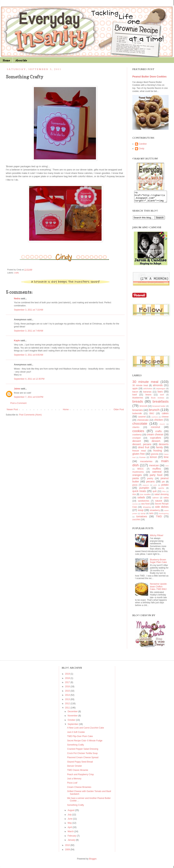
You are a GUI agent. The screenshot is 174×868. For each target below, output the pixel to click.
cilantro (136, 429)
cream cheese (155, 437)
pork (155, 487)
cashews (155, 419)
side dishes (162, 509)
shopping (147, 509)
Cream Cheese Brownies (79, 789)
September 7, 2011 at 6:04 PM (29, 397)
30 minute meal (145, 384)
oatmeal (157, 474)
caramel (142, 419)
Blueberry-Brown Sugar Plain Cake (158, 563)
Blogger (93, 861)
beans (148, 397)
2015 (68, 693)
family (160, 449)
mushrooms (138, 474)
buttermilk (137, 416)
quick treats (139, 493)
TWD (159, 519)
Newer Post (12, 409)
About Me (21, 60)
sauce (159, 503)
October (72, 722)
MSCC (141, 471)
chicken (159, 422)
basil (135, 397)
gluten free (139, 456)
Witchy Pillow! (157, 538)
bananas (147, 394)
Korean (143, 459)
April (70, 829)
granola (155, 456)
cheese (165, 419)
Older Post (119, 409)
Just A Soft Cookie (76, 734)
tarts (151, 516)
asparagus (161, 391)
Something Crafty (76, 747)
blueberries (138, 400)
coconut (155, 429)
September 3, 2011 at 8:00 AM (29, 355)
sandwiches (144, 503)
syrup (143, 516)
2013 (68, 702)
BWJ (152, 416)
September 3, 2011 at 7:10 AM (29, 310)
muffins (157, 471)
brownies (138, 412)
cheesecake (143, 422)
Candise (143, 144)
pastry (150, 481)
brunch (154, 412)
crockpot (136, 440)
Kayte (17, 341)
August (71, 812)
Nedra (17, 299)
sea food (145, 506)
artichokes (148, 391)
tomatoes (142, 519)
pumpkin (144, 490)
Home (6, 60)
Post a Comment (18, 403)
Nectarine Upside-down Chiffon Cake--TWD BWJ (159, 589)
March (71, 834)
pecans (150, 484)
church (162, 426)
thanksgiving (164, 516)
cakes (165, 415)
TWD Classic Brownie (78, 772)
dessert (137, 443)
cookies (138, 433)
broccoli (143, 408)
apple (135, 391)
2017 (68, 685)
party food (156, 477)
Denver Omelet (75, 768)
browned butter (159, 408)
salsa (166, 500)
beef (162, 397)
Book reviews (158, 400)
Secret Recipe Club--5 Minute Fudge (85, 743)
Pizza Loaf (72, 785)
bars (160, 394)
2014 (68, 697)
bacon (135, 394)
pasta (136, 480)
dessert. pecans (142, 446)
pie (163, 484)
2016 (68, 689)
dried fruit (144, 449)
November (73, 718)
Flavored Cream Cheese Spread (83, 760)
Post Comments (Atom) (30, 415)
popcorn (146, 487)
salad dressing (162, 497)
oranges (137, 477)
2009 (68, 852)
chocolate (140, 426)
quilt (155, 493)
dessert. (156, 443)
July (70, 817)
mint (167, 468)
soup (141, 512)
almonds (158, 387)
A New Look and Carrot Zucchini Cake (86, 730)
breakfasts (161, 404)
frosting (158, 453)
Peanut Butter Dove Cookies (149, 77)
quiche (161, 490)
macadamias (146, 464)
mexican (154, 468)
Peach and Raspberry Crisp (80, 777)
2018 (68, 680)
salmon (156, 500)
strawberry (155, 512)
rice (134, 497)
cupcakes (156, 440)
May (70, 825)
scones (135, 506)
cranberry (137, 437)
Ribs (164, 494)
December (73, 714)
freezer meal (139, 453)
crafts (16, 273)
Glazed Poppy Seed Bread (80, 764)
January (72, 842)
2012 (68, 706)
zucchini (136, 522)
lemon (153, 459)
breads (138, 404)
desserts (164, 446)
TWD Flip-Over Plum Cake (80, 738)
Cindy (141, 149)
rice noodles (145, 497)
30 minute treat (140, 388)
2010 (68, 847)
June (70, 821)
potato (165, 487)
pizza (135, 487)
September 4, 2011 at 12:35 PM (29, 379)
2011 (68, 710)
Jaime (17, 389)
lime (166, 459)
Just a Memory (74, 781)
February (72, 838)
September (73, 726)
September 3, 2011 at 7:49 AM (29, 331)
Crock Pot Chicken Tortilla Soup (82, 755)
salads (141, 500)
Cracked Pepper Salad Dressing (83, 751)
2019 (68, 676)
